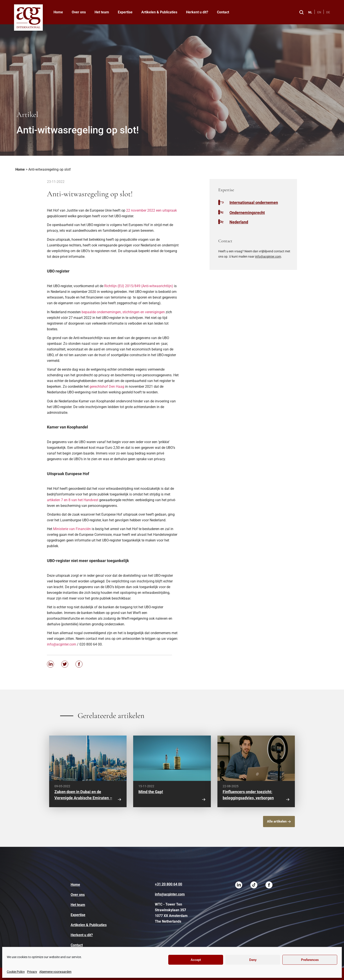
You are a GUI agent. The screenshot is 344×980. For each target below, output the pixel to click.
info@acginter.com (62, 644)
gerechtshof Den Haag (107, 387)
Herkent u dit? (197, 12)
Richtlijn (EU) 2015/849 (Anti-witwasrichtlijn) (139, 286)
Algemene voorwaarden (55, 972)
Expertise (125, 12)
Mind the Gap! (151, 792)
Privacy (32, 972)
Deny (253, 960)
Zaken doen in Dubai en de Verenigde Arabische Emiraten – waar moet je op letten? (83, 798)
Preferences (310, 960)
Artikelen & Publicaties (159, 12)
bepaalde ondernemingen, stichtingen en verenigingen (123, 312)
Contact (223, 12)
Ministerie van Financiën (72, 529)
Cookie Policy (16, 972)
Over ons (79, 12)
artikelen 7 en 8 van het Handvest (73, 500)
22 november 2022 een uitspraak (151, 210)
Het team (102, 12)
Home (58, 12)
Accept (196, 960)
